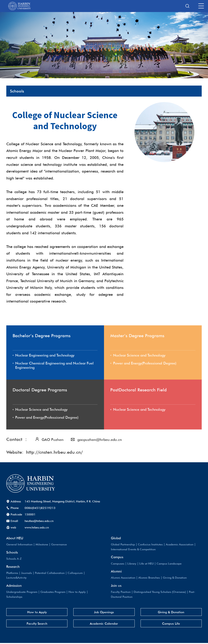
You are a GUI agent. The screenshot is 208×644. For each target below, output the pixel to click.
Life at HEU (147, 564)
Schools (12, 553)
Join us (116, 586)
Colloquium (76, 573)
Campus (117, 558)
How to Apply (79, 592)
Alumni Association (123, 578)
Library (132, 564)
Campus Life (171, 624)
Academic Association (181, 545)
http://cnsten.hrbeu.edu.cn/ (54, 453)
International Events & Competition (134, 550)
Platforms (12, 573)
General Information (20, 545)
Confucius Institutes (151, 545)
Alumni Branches (150, 578)
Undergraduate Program (22, 592)
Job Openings (104, 613)
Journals (27, 573)
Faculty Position (121, 592)
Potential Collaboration (50, 573)
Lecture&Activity (17, 578)
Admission (14, 586)
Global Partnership (123, 545)
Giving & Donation (177, 578)
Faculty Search (37, 624)
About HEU (15, 539)
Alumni (116, 572)
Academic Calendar (104, 624)
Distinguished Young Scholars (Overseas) (161, 592)
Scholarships (14, 597)
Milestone (42, 545)
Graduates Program (54, 592)
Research (13, 567)
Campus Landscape (170, 564)
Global (116, 539)
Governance (60, 545)
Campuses (118, 564)
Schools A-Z (14, 559)
